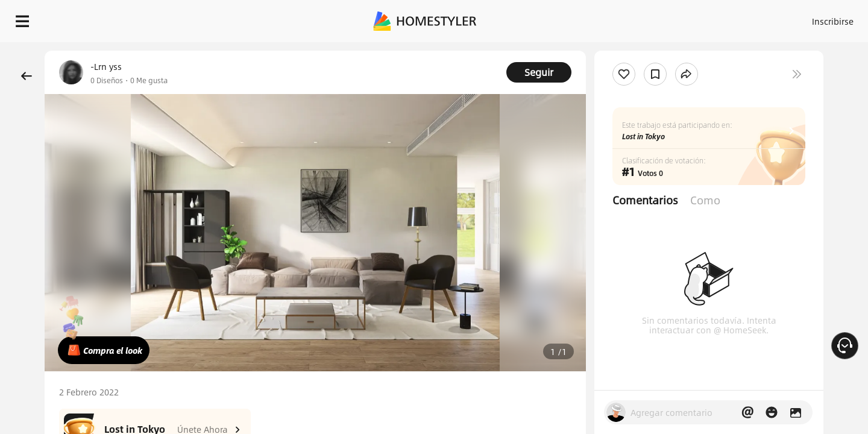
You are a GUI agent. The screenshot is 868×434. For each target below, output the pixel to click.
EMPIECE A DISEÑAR (804, 18)
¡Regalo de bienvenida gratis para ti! (586, 51)
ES (724, 18)
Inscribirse (680, 18)
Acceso (633, 18)
